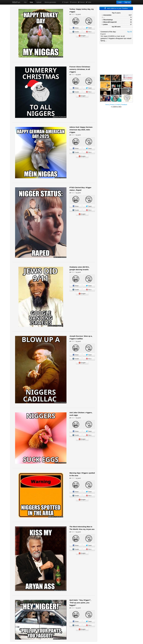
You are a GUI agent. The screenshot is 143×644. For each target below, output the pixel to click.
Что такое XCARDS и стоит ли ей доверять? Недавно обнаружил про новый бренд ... (116, 38)
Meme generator (50, 2)
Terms (107, 105)
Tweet (89, 28)
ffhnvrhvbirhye (108, 20)
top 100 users (116, 27)
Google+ (66, 2)
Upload (39, 2)
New (31, 2)
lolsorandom (107, 15)
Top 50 (129, 32)
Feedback (124, 105)
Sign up (127, 2)
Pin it (89, 32)
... (104, 17)
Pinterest (81, 2)
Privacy (112, 105)
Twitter (89, 2)
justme (106, 24)
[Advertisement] (116, 59)
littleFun (16, 2)
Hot (25, 2)
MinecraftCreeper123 (110, 22)
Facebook (73, 2)
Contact (118, 105)
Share (76, 28)
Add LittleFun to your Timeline (116, 8)
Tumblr (76, 32)
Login (120, 2)
